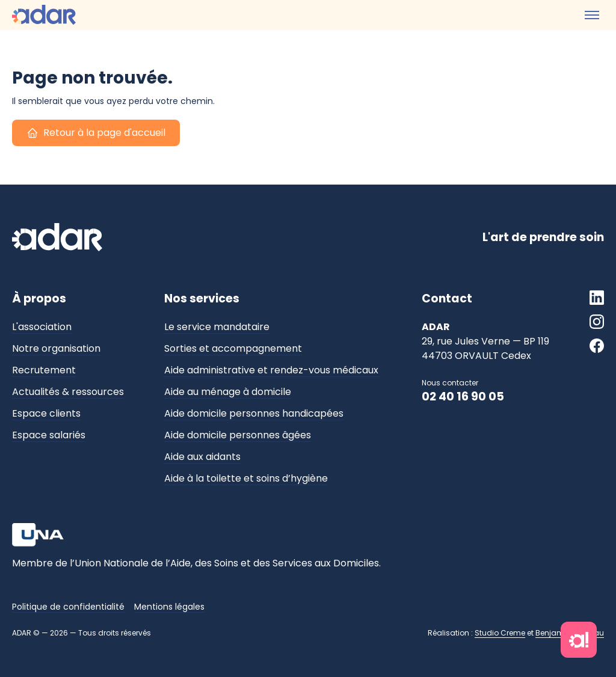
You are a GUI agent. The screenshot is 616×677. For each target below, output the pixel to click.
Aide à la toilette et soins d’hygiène (246, 478)
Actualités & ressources (68, 392)
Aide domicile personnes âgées (238, 435)
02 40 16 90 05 (463, 397)
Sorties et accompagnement (233, 348)
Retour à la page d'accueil (96, 133)
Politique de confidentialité (68, 607)
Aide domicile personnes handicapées (254, 413)
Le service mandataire (217, 327)
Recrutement (44, 370)
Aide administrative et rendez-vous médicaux (273, 370)
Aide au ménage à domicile (228, 392)
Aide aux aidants (202, 457)
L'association (42, 327)
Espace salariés (49, 435)
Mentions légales (169, 607)
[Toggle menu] (592, 15)
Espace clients (46, 413)
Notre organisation (56, 348)
